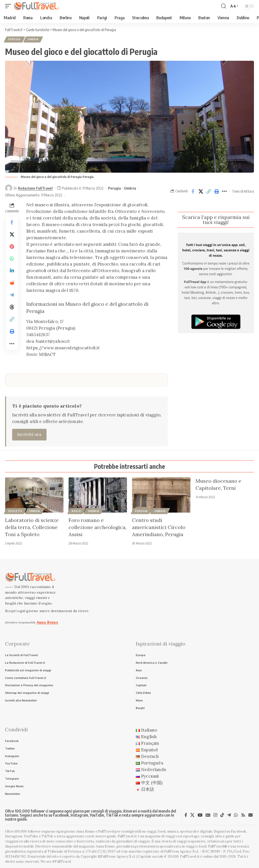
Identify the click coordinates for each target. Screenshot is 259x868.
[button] (9, 6)
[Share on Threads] (12, 308)
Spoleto (15, 511)
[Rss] (243, 815)
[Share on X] (201, 191)
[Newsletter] (251, 815)
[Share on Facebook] (193, 191)
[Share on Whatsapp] (12, 259)
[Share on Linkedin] (12, 271)
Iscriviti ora (29, 434)
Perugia (14, 39)
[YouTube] (200, 815)
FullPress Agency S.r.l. (182, 852)
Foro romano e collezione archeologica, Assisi (98, 527)
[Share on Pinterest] (12, 247)
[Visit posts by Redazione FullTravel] (9, 188)
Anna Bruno (48, 622)
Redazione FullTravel (35, 188)
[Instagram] (215, 815)
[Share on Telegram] (12, 295)
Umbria (33, 39)
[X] (192, 815)
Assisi (76, 511)
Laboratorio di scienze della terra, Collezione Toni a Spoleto (32, 527)
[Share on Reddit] (12, 283)
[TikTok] (222, 815)
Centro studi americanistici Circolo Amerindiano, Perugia (159, 527)
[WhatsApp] (236, 815)
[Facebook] (186, 815)
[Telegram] (229, 815)
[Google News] (208, 815)
